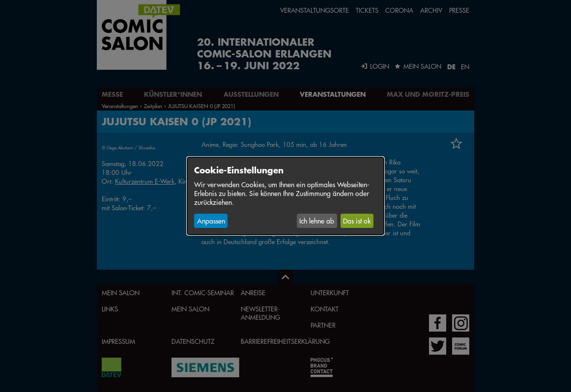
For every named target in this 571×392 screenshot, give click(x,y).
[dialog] (285, 196)
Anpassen (211, 221)
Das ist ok (357, 221)
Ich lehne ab (317, 221)
